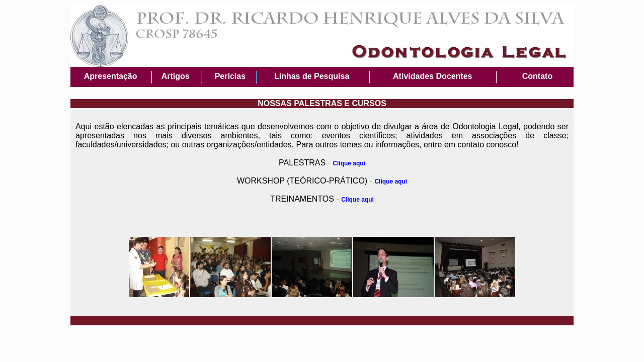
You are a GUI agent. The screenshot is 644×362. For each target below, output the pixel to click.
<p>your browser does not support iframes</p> (322, 52)
